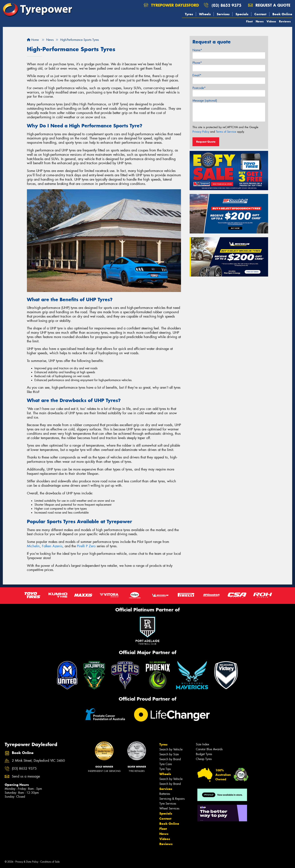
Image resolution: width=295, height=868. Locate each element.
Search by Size (169, 754)
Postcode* (199, 88)
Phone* (197, 63)
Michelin (33, 546)
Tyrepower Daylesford (171, 5)
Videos (271, 21)
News (260, 21)
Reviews (285, 21)
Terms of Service (226, 132)
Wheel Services (169, 808)
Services (223, 14)
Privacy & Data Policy (27, 862)
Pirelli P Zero (86, 546)
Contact (260, 14)
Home (33, 40)
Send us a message (26, 776)
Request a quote (269, 5)
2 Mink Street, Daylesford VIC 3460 (38, 761)
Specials (242, 14)
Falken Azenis (52, 546)
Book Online (282, 14)
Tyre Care (166, 764)
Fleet (249, 21)
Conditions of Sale (50, 862)
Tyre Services (168, 804)
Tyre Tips (165, 769)
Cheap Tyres (204, 759)
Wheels (205, 14)
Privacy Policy (201, 132)
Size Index (203, 744)
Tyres (189, 14)
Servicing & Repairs (172, 799)
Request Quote (206, 142)
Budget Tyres (204, 754)
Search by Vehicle (171, 749)
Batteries (165, 794)
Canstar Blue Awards (209, 749)
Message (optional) (205, 101)
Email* (197, 75)
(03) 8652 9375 (227, 5)
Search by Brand (170, 759)
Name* (197, 50)
